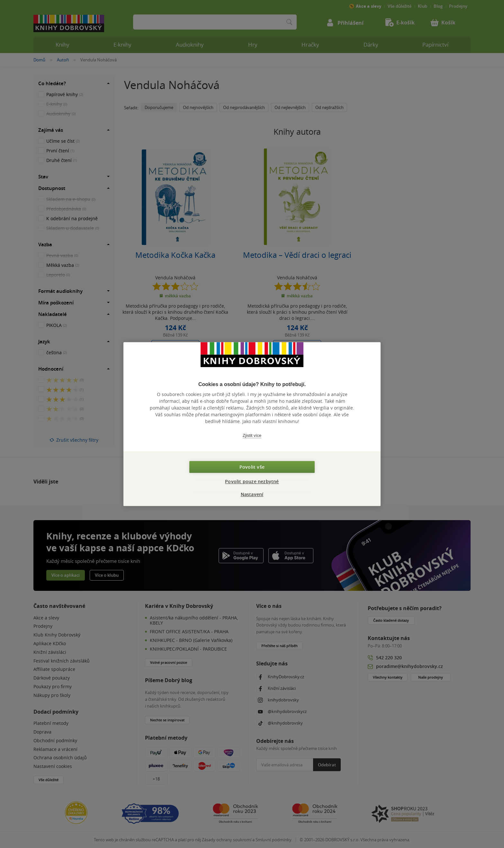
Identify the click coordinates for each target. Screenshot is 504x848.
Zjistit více (252, 435)
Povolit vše (252, 467)
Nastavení (252, 494)
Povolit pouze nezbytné (252, 481)
